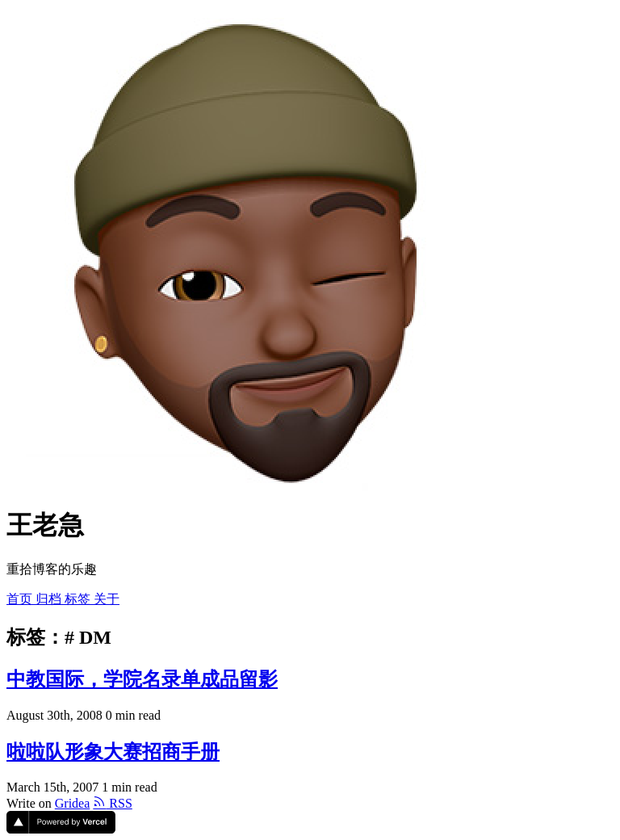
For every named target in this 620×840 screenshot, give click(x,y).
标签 (79, 599)
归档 (50, 599)
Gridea (73, 803)
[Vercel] (61, 829)
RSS (112, 803)
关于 (107, 599)
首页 (21, 599)
